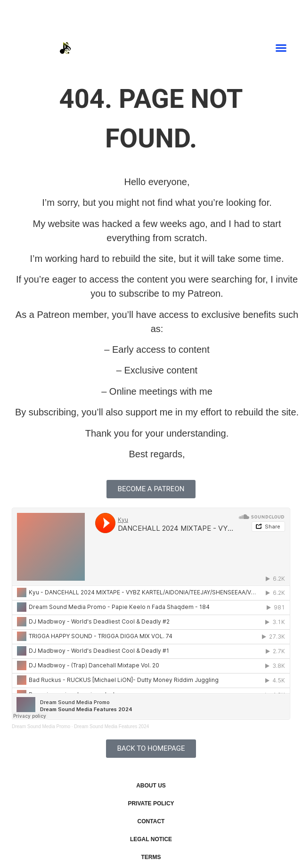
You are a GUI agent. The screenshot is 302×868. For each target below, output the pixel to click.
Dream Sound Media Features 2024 (111, 726)
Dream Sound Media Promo (41, 726)
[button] (281, 48)
